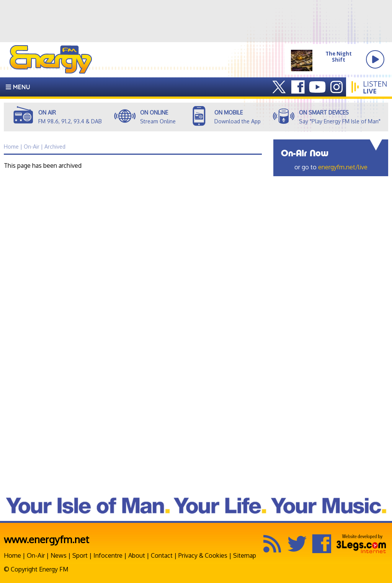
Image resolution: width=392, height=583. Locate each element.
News (59, 555)
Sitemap (245, 555)
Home (12, 555)
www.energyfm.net (47, 539)
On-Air (36, 555)
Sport (80, 555)
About (137, 555)
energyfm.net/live (343, 167)
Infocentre (108, 555)
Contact (162, 555)
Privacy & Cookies (203, 555)
